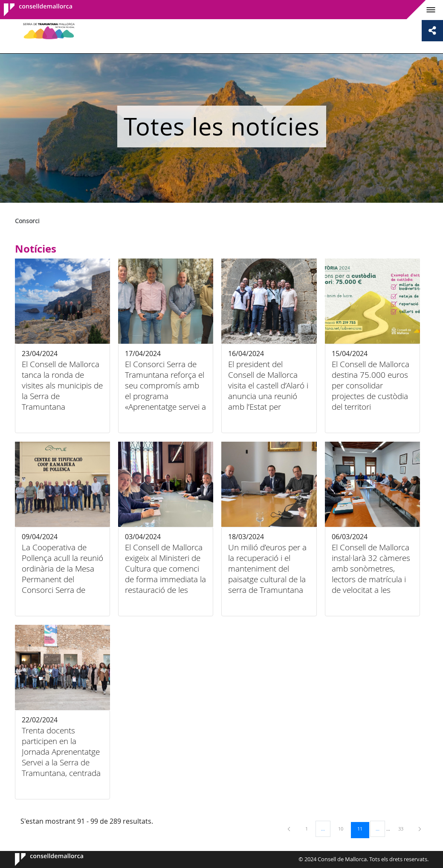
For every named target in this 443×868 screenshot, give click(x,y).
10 (344, 828)
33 (404, 828)
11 (363, 828)
